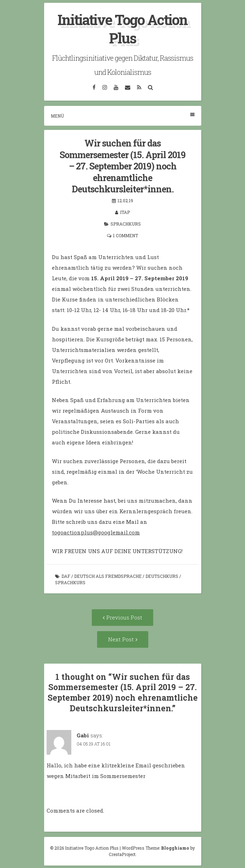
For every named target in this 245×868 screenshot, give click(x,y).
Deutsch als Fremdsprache (108, 576)
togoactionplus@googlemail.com (96, 532)
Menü (123, 116)
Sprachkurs (126, 224)
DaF (66, 576)
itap (125, 212)
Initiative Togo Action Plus (122, 29)
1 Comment (126, 235)
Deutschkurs (162, 576)
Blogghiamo (175, 848)
